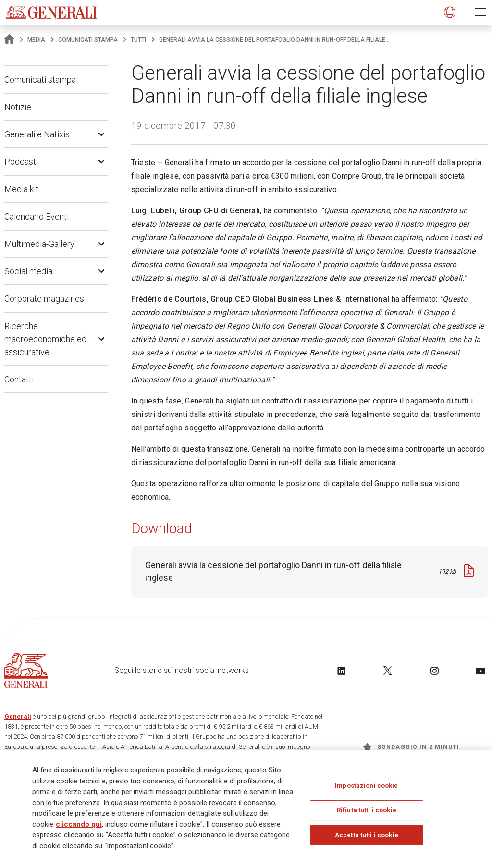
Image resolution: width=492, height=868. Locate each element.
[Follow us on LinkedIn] (342, 671)
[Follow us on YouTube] (480, 671)
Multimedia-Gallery (39, 244)
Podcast (20, 162)
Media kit (21, 189)
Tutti (138, 40)
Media (36, 40)
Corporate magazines (44, 299)
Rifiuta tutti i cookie (367, 813)
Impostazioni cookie (366, 789)
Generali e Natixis (37, 134)
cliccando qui (79, 827)
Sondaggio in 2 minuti (411, 747)
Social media (28, 271)
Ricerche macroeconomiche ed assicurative (45, 339)
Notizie (18, 107)
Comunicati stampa (88, 40)
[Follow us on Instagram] (434, 671)
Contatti (19, 379)
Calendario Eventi (37, 216)
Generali (18, 716)
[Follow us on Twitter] (388, 671)
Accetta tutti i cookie (367, 838)
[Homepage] (9, 40)
